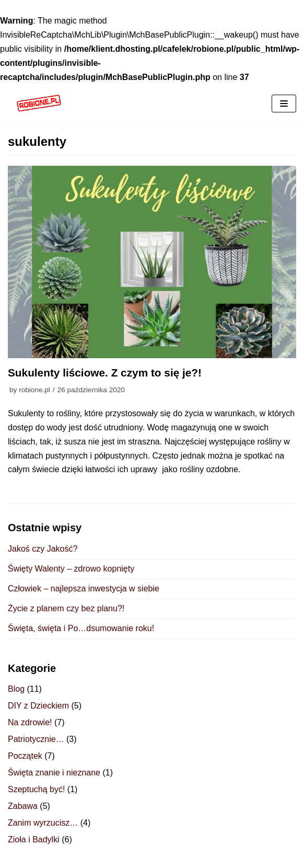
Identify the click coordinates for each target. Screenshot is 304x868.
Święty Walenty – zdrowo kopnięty (71, 569)
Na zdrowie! (30, 722)
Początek (25, 756)
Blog (16, 689)
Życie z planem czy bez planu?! (66, 608)
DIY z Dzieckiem (38, 706)
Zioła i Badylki (34, 840)
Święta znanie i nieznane (54, 773)
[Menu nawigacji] (284, 104)
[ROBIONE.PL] (39, 104)
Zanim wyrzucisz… (43, 823)
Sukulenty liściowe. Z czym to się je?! (105, 373)
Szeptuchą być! (36, 789)
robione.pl (34, 390)
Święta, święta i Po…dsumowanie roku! (81, 628)
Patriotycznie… (36, 739)
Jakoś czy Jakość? (43, 549)
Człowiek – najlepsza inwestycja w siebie (84, 589)
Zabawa (23, 806)
